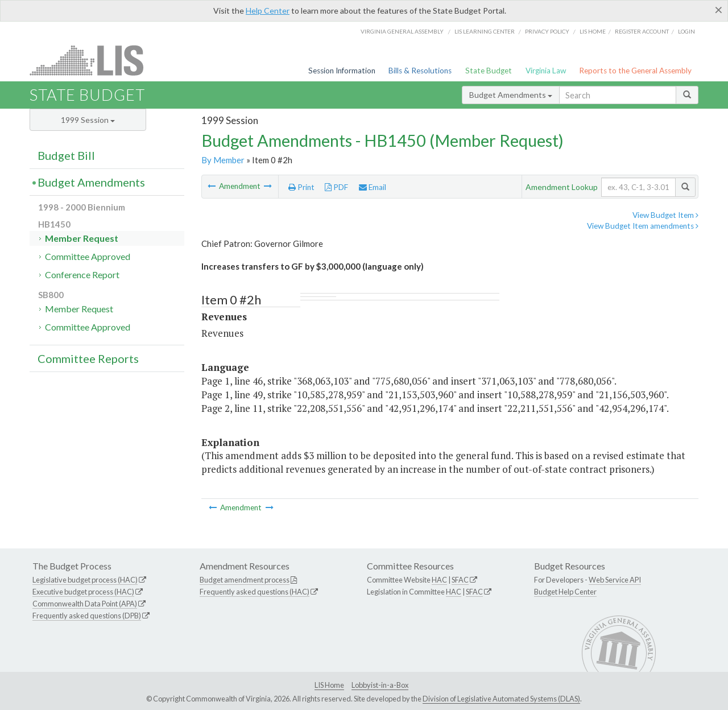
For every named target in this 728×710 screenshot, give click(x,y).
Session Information (342, 71)
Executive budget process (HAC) (83, 592)
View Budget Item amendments (643, 226)
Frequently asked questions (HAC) (255, 592)
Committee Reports (88, 358)
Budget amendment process (245, 580)
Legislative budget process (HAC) (85, 580)
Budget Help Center (565, 592)
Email (373, 187)
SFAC (460, 580)
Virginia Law (546, 71)
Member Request (82, 238)
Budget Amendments (511, 95)
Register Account (642, 31)
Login (686, 31)
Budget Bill (66, 155)
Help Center (268, 11)
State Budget (489, 71)
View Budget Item (665, 215)
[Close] (719, 10)
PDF (336, 187)
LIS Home (329, 685)
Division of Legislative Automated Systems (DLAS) (501, 699)
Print (301, 187)
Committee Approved (88, 256)
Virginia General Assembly (402, 31)
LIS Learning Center (485, 31)
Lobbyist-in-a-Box (380, 685)
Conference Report (82, 274)
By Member (223, 160)
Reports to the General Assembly (635, 71)
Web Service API (615, 580)
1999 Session (88, 120)
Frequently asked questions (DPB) (87, 616)
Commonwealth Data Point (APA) (85, 604)
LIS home (593, 31)
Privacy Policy (547, 31)
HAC (439, 580)
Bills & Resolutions (420, 71)
